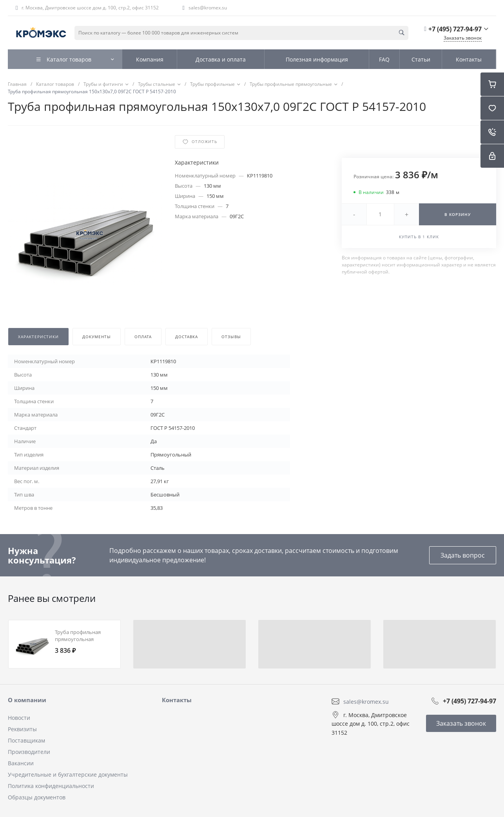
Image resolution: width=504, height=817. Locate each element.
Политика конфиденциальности (51, 786)
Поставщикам (26, 740)
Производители (29, 752)
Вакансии (21, 763)
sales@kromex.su (208, 8)
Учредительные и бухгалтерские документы (68, 774)
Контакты (177, 700)
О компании (27, 700)
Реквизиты (22, 729)
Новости (19, 718)
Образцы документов (37, 797)
